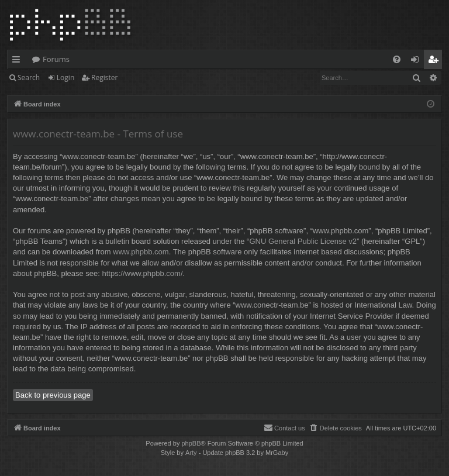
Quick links (18, 61)
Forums (56, 59)
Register (104, 77)
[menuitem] (397, 59)
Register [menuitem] (436, 61)
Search (29, 77)
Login (65, 77)
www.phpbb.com (141, 252)
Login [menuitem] (417, 61)
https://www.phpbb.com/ (143, 273)
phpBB (191, 443)
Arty (191, 453)
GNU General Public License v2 (303, 241)
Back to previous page (53, 395)
